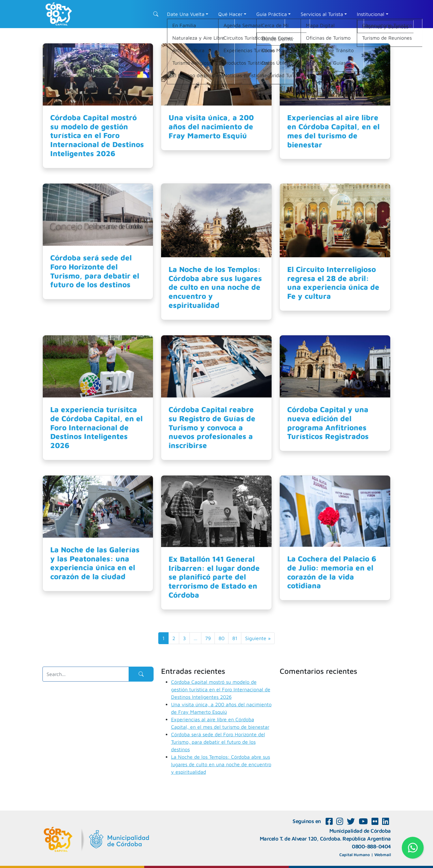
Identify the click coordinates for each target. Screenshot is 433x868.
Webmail (383, 855)
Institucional (371, 14)
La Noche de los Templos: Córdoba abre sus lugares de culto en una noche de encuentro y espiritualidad (215, 287)
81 (235, 638)
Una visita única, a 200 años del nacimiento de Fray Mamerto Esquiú (211, 126)
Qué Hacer (230, 14)
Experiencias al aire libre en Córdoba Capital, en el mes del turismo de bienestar (333, 131)
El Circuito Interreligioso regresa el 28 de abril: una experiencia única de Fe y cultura (333, 283)
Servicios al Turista (322, 14)
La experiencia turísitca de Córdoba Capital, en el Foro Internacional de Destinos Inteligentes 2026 (96, 427)
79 (208, 638)
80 (221, 638)
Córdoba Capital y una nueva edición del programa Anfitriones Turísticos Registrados (328, 423)
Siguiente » (258, 638)
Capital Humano (355, 855)
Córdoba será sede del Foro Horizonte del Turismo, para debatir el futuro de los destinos (95, 271)
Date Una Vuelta (186, 14)
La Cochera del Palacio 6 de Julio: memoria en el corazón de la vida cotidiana (332, 572)
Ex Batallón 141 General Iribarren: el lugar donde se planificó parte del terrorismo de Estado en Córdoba (214, 577)
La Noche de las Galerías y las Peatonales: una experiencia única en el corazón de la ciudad (95, 563)
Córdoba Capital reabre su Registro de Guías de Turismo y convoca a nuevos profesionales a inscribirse (212, 427)
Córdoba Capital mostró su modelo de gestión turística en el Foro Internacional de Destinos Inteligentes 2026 (97, 135)
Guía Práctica (272, 14)
